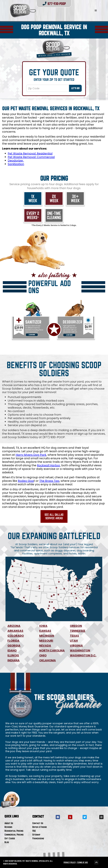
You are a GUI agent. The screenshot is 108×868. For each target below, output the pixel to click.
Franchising (38, 838)
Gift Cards (10, 838)
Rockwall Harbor (49, 465)
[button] (96, 11)
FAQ (34, 831)
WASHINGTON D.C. (83, 655)
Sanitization (16, 164)
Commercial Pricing (14, 835)
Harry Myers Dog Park (31, 455)
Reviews (8, 827)
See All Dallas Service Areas (54, 516)
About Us (9, 823)
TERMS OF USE (82, 862)
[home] (46, 11)
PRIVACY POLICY (70, 862)
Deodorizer (16, 161)
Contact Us (38, 823)
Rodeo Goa (26, 481)
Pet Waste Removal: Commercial (31, 157)
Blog (7, 842)
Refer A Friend (40, 827)
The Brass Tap (49, 481)
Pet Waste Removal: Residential (30, 153)
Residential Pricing (14, 831)
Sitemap (36, 835)
